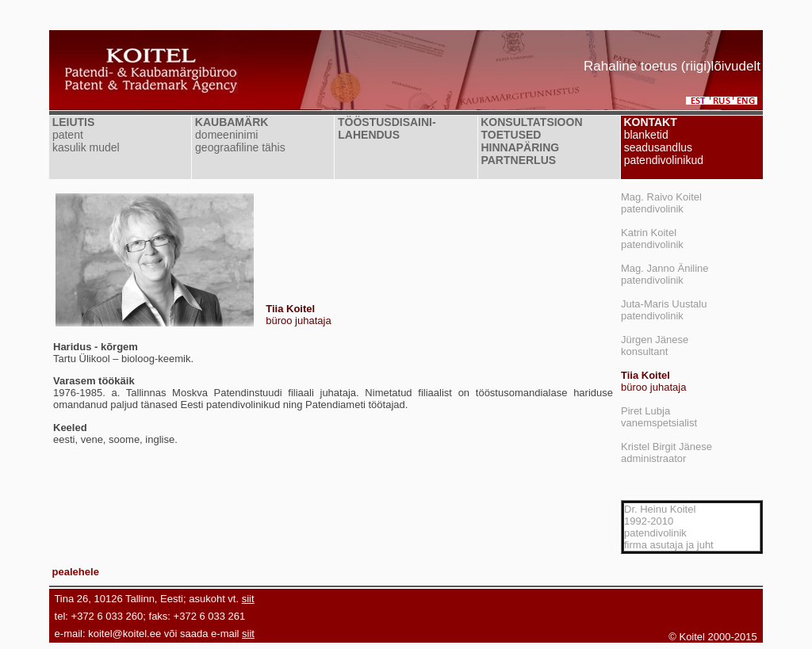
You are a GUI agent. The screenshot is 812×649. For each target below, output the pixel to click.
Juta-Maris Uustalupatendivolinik (664, 310)
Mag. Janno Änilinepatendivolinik (665, 274)
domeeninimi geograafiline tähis (239, 141)
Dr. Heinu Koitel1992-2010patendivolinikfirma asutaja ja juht (669, 527)
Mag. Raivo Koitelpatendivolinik (661, 203)
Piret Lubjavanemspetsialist (659, 417)
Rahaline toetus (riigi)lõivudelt (672, 66)
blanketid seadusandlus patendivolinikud (662, 147)
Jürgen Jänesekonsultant (655, 345)
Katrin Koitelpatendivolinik (652, 239)
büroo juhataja (653, 381)
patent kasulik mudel (84, 141)
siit (248, 599)
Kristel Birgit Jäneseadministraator (666, 452)
